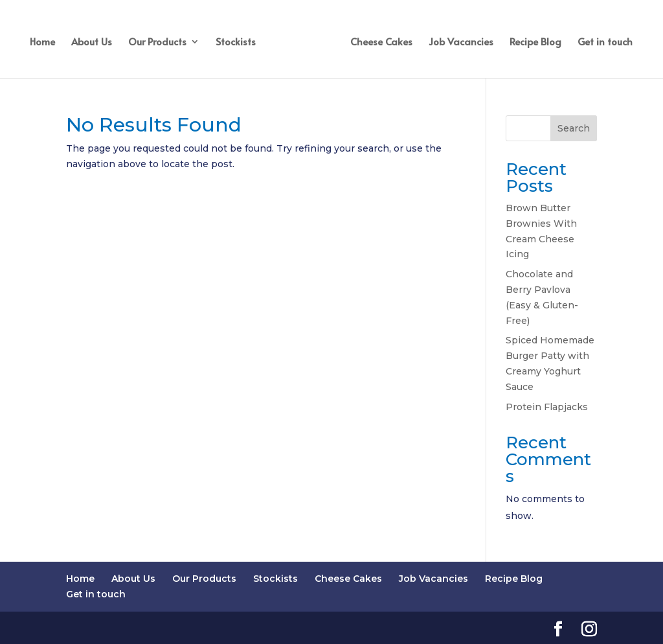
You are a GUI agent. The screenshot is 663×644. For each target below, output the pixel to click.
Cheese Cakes (381, 42)
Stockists (236, 42)
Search (574, 128)
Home (42, 42)
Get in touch (605, 42)
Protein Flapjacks (547, 407)
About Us (92, 42)
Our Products (157, 42)
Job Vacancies (461, 42)
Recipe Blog (535, 42)
